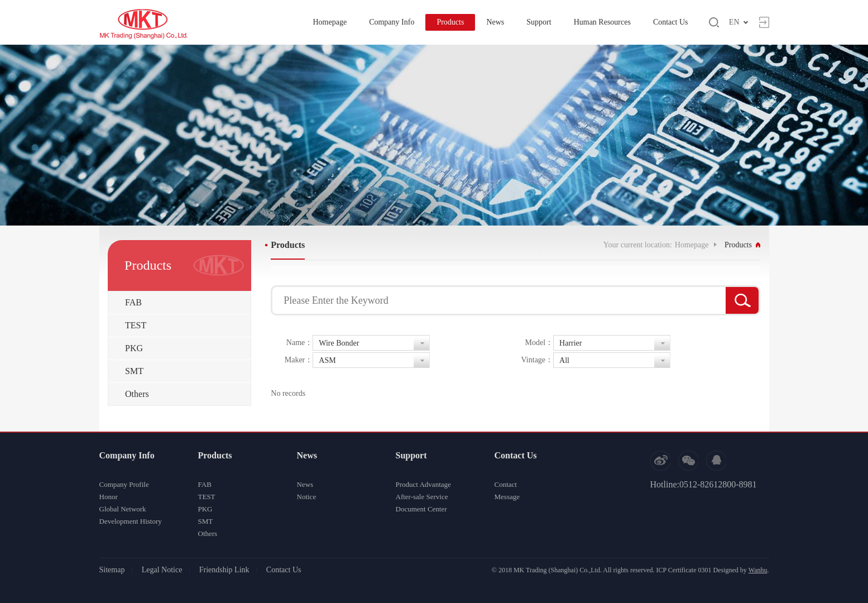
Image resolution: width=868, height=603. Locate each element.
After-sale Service (422, 497)
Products (450, 22)
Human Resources (602, 22)
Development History (131, 521)
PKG (134, 348)
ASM (327, 360)
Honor (109, 497)
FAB (133, 302)
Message (507, 497)
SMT (134, 371)
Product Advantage (423, 484)
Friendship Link (224, 570)
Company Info (392, 22)
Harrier (570, 343)
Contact (506, 484)
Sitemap (112, 570)
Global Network (123, 509)
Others (137, 394)
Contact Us (671, 22)
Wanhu (758, 570)
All (564, 360)
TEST (136, 325)
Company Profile (124, 484)
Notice (307, 497)
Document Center (421, 509)
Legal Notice (162, 570)
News (495, 22)
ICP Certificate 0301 (684, 570)
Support (539, 22)
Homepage (330, 22)
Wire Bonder (339, 343)
